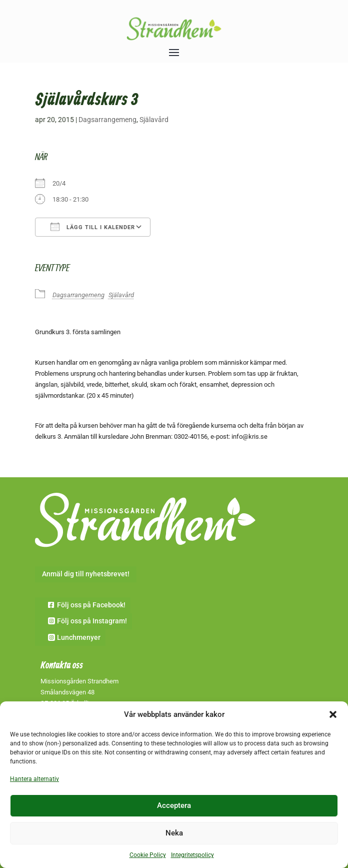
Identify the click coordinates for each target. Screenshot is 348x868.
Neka (174, 833)
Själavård (154, 120)
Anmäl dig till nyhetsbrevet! (86, 574)
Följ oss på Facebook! (91, 605)
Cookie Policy (148, 855)
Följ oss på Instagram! (92, 621)
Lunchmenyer (79, 637)
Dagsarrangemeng (107, 120)
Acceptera (174, 805)
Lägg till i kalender (93, 227)
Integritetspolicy (192, 855)
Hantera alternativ (34, 779)
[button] (333, 714)
